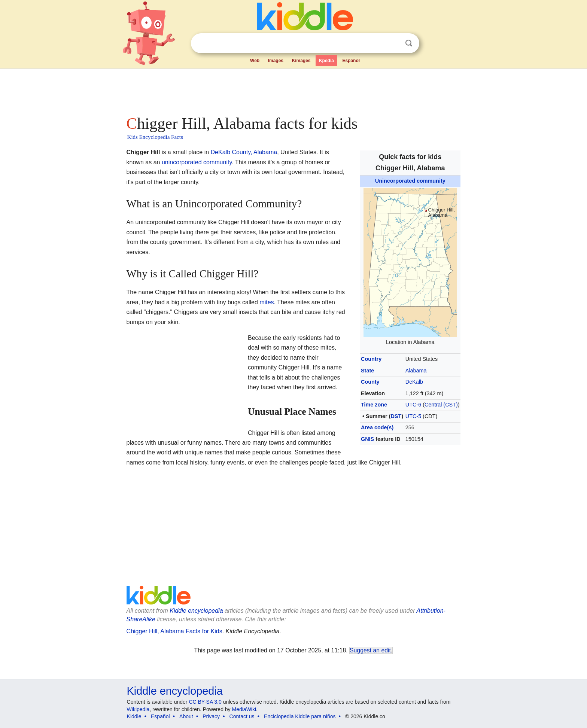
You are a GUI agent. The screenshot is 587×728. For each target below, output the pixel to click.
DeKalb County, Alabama (244, 152)
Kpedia (326, 61)
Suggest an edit (370, 650)
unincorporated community (197, 162)
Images (276, 61)
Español (351, 61)
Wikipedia (138, 709)
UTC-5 (413, 416)
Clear (393, 43)
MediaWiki (244, 709)
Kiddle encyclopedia (196, 611)
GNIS (367, 439)
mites (267, 302)
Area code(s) (377, 427)
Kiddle (134, 716)
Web (255, 61)
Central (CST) (441, 405)
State (367, 371)
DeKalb (414, 382)
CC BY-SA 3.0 (205, 702)
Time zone (374, 405)
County (370, 382)
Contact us (242, 716)
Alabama (416, 371)
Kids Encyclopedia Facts (155, 137)
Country (371, 359)
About (186, 716)
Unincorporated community (410, 181)
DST (396, 416)
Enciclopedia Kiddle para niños (300, 716)
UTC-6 (413, 405)
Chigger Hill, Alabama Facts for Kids (174, 631)
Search (409, 43)
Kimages (301, 61)
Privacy (211, 716)
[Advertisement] (293, 90)
